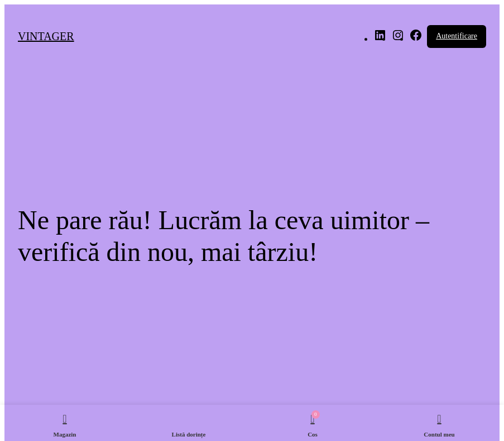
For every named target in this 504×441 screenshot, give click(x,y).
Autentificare (457, 36)
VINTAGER (46, 36)
